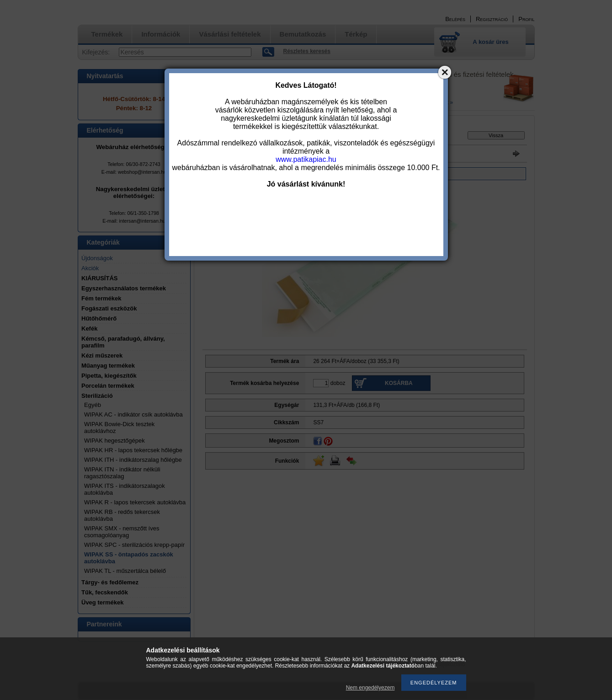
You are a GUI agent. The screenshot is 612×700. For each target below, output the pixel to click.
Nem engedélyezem (370, 688)
